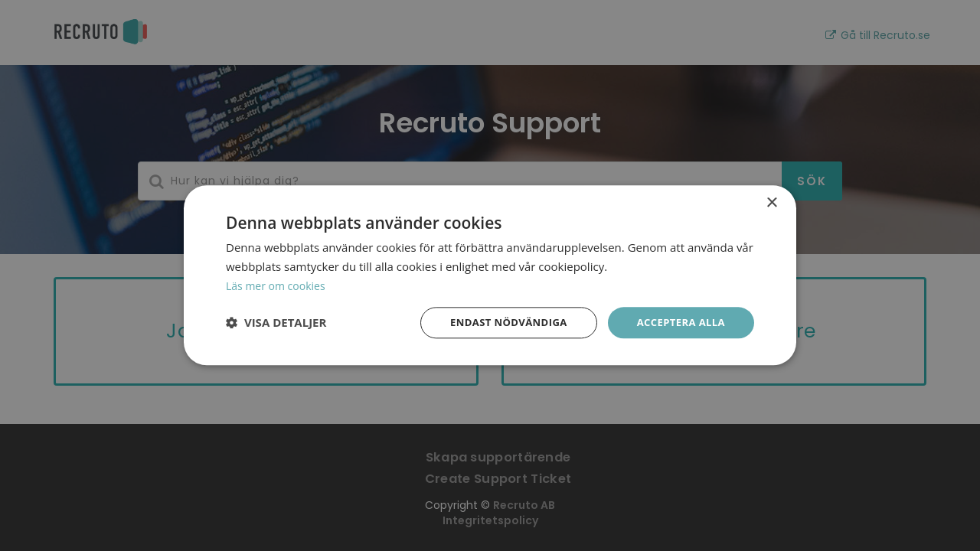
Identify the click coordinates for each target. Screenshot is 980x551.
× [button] (771, 202)
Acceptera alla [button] (678, 322)
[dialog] (490, 275)
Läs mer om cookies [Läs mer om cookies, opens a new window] (279, 285)
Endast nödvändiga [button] (498, 322)
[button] (276, 323)
